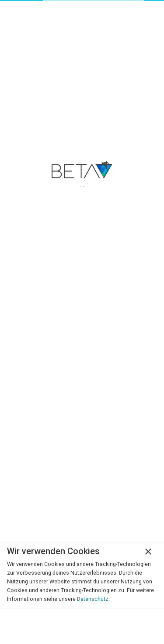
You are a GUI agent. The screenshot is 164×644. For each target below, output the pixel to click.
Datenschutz (93, 599)
